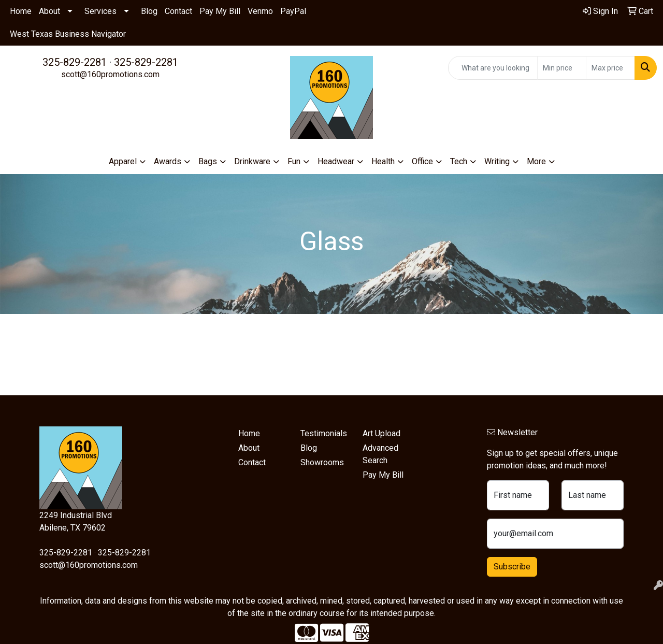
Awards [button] (168, 161)
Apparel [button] (123, 161)
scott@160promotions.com (110, 74)
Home (21, 11)
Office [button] (422, 161)
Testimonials (324, 433)
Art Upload (381, 433)
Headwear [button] (336, 161)
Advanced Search (380, 454)
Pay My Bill (220, 11)
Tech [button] (459, 161)
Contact (178, 11)
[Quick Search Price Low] (562, 68)
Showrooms (322, 462)
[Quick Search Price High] (610, 68)
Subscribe (512, 567)
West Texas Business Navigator (68, 34)
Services (100, 11)
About (49, 11)
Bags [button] (208, 161)
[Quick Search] (493, 68)
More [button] (536, 161)
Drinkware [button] (252, 161)
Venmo (260, 11)
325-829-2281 (75, 62)
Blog (149, 11)
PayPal (293, 11)
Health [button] (383, 161)
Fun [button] (294, 161)
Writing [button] (497, 161)
